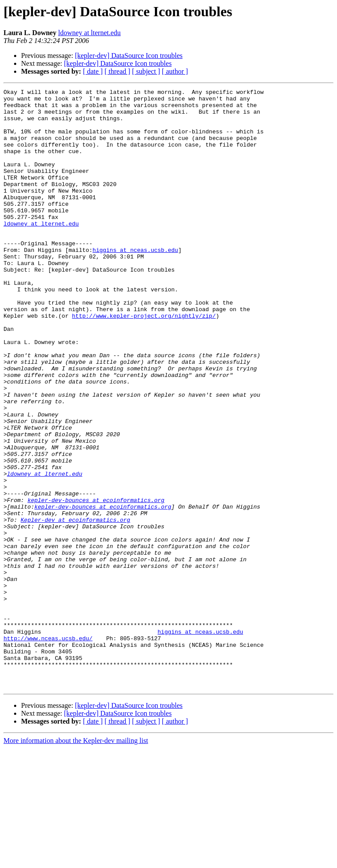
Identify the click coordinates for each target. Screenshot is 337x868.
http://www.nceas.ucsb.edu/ (48, 749)
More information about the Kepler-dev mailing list (76, 860)
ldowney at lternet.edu (89, 33)
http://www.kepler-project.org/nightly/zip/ (144, 362)
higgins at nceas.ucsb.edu (135, 283)
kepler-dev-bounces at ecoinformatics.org (96, 583)
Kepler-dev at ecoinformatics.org (75, 606)
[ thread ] (117, 71)
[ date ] (93, 71)
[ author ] (175, 71)
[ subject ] (146, 71)
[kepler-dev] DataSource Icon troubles (129, 56)
